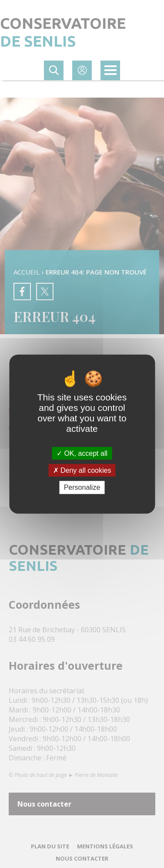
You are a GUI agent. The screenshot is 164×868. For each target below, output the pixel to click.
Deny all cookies (82, 470)
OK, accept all (82, 453)
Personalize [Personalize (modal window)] (82, 487)
